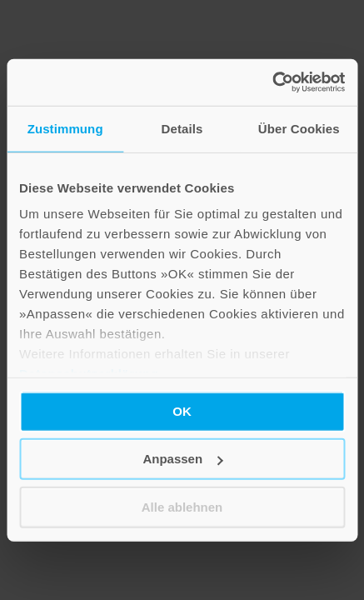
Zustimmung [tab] (65, 128)
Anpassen (182, 459)
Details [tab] (182, 128)
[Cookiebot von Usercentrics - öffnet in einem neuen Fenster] (272, 82)
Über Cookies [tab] (299, 128)
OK (182, 410)
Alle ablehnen (182, 506)
